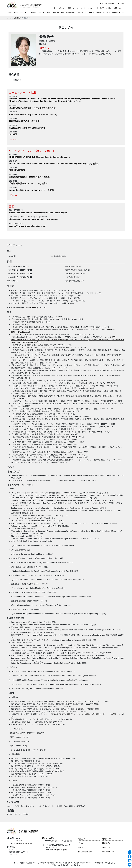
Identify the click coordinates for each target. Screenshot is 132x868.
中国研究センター (118, 13)
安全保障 (13, 134)
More (14, 140)
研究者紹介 (101, 8)
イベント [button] (91, 8)
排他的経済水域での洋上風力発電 (24, 121)
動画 (69, 8)
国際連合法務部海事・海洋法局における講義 (29, 177)
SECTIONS (112, 3)
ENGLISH (103, 3)
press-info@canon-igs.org (59, 850)
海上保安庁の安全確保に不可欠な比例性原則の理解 (32, 108)
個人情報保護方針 (85, 852)
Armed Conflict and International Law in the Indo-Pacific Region (38, 213)
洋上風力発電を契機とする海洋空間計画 (27, 128)
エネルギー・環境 (44, 13)
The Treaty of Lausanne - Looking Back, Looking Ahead (34, 219)
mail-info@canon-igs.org (23, 843)
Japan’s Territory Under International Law (28, 226)
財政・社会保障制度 (68, 13)
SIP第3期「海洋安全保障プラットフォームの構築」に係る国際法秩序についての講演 (84, 714)
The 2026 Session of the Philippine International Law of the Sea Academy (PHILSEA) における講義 (54, 164)
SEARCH (121, 3)
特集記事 (82, 839)
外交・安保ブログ (60, 8)
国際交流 (56, 13)
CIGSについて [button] (118, 8)
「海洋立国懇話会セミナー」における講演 (28, 184)
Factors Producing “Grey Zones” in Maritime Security (33, 115)
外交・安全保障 (30, 13)
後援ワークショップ (103, 13)
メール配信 (50, 838)
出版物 (81, 847)
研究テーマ (106, 839)
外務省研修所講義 (17, 170)
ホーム (9, 18)
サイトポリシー (108, 852)
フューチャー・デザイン (85, 13)
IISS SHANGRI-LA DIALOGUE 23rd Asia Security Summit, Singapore (40, 157)
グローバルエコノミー (15, 13)
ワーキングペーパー (79, 8)
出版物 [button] (108, 8)
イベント (82, 843)
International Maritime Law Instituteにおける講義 (31, 190)
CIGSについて (107, 847)
